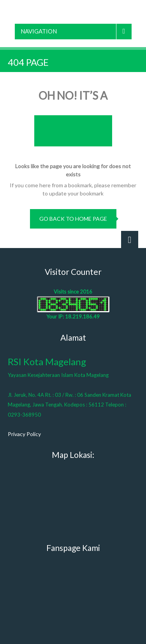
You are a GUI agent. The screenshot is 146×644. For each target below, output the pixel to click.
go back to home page (73, 219)
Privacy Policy (24, 434)
